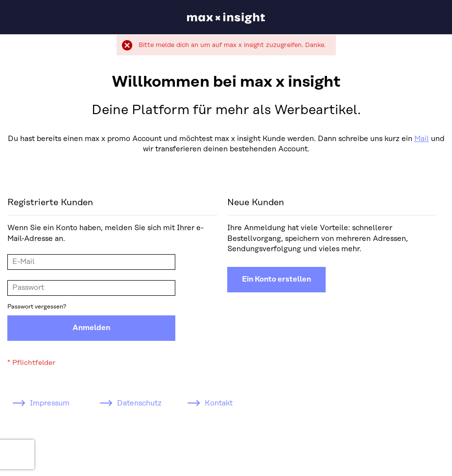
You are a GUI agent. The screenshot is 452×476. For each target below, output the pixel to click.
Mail (422, 139)
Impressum (50, 403)
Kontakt (219, 403)
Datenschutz (139, 403)
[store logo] (226, 18)
